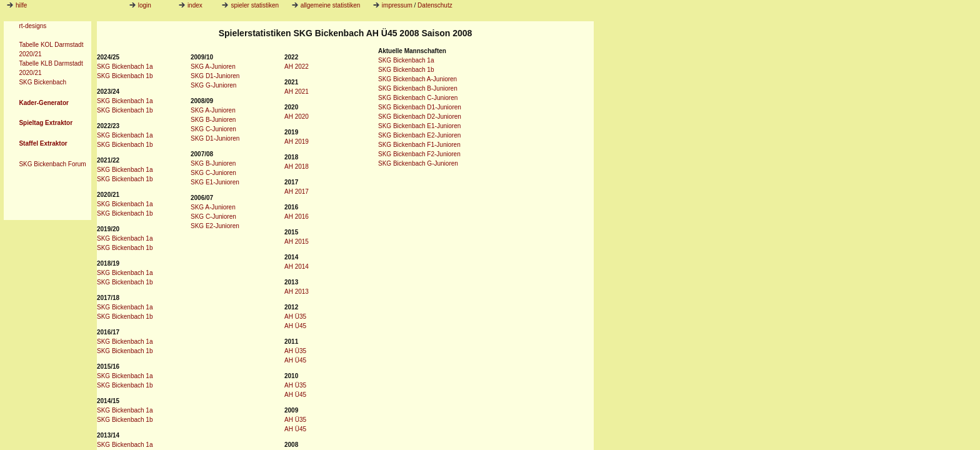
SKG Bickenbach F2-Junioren (419, 154)
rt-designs (32, 26)
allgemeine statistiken (326, 5)
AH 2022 (297, 67)
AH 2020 (297, 117)
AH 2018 (297, 167)
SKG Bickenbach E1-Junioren (419, 126)
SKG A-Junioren (213, 67)
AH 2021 (297, 92)
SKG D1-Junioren (215, 76)
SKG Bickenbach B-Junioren (418, 88)
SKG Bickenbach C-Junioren (418, 98)
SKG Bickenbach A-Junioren (417, 79)
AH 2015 (297, 242)
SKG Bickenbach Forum (52, 164)
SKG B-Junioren (213, 120)
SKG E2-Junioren (215, 226)
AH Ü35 (295, 317)
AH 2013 (297, 292)
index (191, 5)
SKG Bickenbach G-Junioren (418, 163)
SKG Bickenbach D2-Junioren (420, 117)
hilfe (21, 5)
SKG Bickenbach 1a (125, 67)
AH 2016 (297, 217)
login (140, 5)
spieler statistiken (250, 5)
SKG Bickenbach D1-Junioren (420, 107)
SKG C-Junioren (213, 129)
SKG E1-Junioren (215, 182)
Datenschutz (435, 5)
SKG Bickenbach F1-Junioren (419, 145)
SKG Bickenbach (42, 82)
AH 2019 (297, 142)
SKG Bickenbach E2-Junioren (419, 135)
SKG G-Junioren (213, 85)
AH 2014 (297, 267)
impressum (397, 5)
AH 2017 (297, 192)
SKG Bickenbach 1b (125, 76)
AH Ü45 (295, 326)
